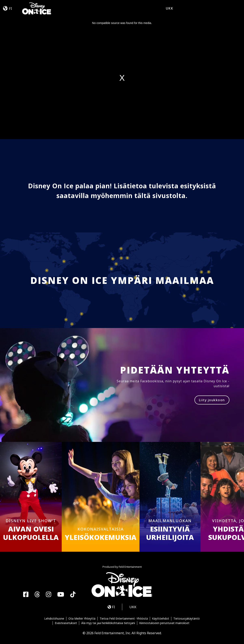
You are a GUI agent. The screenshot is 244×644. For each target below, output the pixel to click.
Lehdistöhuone (54, 619)
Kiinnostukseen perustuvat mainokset (164, 623)
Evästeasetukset (66, 623)
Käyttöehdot (161, 619)
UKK (170, 8)
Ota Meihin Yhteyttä (82, 619)
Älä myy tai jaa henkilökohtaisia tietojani (108, 623)
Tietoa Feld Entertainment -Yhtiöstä (124, 619)
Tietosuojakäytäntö (187, 619)
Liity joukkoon (212, 400)
